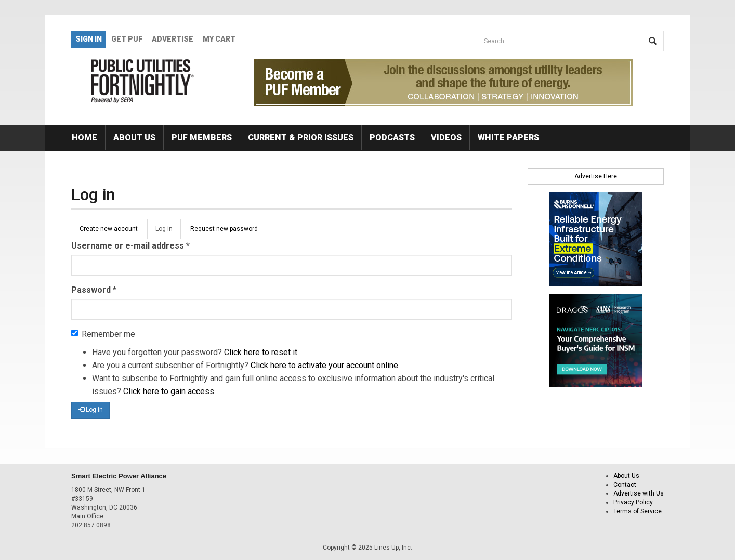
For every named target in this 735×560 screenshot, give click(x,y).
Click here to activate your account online (324, 365)
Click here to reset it (261, 352)
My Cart (219, 39)
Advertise (173, 39)
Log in (168, 232)
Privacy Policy (633, 502)
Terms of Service (638, 511)
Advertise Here (596, 176)
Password (94, 290)
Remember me (103, 334)
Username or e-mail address (130, 246)
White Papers (508, 138)
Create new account (109, 229)
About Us (134, 138)
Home (84, 138)
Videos (446, 138)
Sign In (89, 39)
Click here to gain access (169, 391)
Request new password (224, 229)
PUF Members (202, 138)
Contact (625, 485)
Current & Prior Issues (301, 138)
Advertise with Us (639, 493)
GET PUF (127, 39)
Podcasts (392, 138)
